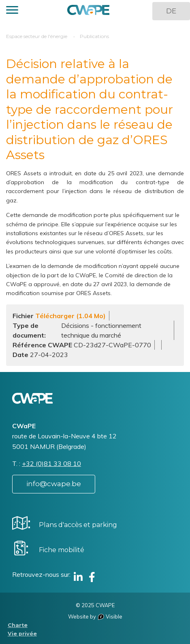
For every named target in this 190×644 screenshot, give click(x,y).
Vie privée (22, 634)
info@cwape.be (54, 484)
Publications (94, 36)
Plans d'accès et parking (78, 525)
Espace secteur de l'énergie (37, 36)
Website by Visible (95, 616)
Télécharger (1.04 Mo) (70, 316)
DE (171, 11)
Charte (18, 625)
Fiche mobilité (62, 550)
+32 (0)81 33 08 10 (51, 463)
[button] (12, 11)
